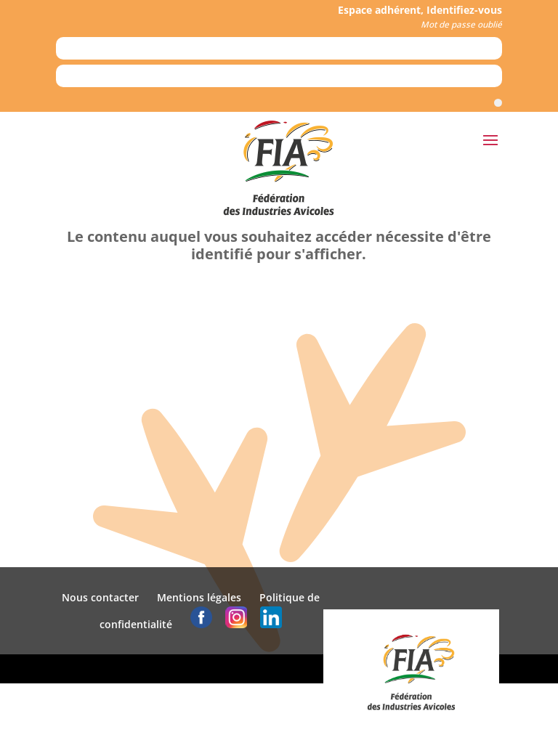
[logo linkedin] (271, 624)
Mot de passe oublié (461, 24)
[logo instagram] (236, 624)
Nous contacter (100, 597)
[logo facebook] (201, 624)
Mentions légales (199, 597)
